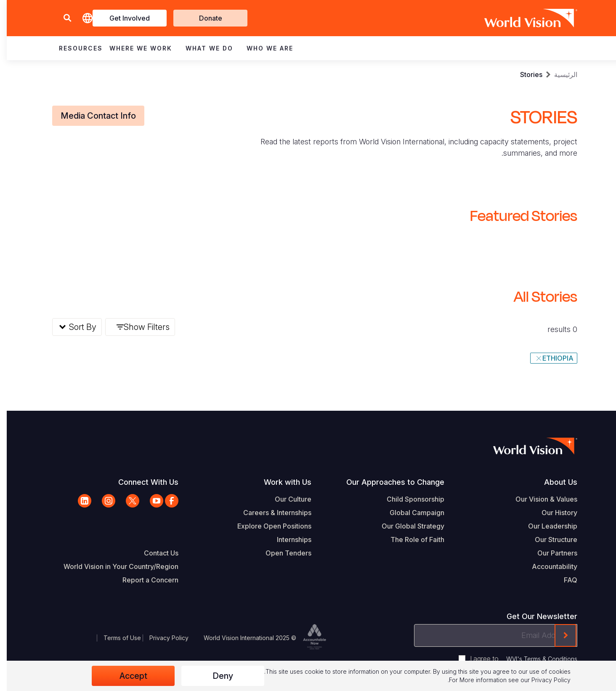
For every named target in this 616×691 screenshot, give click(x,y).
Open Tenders (282, 553)
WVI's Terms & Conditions (535, 659)
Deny (216, 676)
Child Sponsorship (409, 499)
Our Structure (549, 540)
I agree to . (516, 659)
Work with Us (281, 482)
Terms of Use (115, 638)
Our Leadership (546, 526)
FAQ (564, 580)
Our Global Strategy (406, 526)
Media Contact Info (92, 116)
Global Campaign (410, 513)
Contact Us (154, 553)
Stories (524, 74)
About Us (554, 482)
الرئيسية (559, 74)
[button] (61, 18)
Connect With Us (142, 482)
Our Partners (551, 553)
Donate (204, 18)
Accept (127, 676)
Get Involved (123, 18)
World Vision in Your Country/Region (114, 566)
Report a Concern (144, 580)
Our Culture (286, 499)
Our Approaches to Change (389, 482)
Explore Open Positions (268, 526)
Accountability (548, 566)
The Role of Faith (411, 540)
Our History (553, 513)
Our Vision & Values (540, 499)
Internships (287, 540)
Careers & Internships (271, 513)
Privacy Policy (162, 638)
